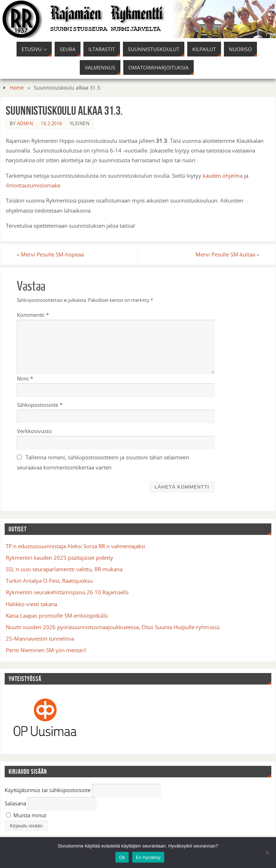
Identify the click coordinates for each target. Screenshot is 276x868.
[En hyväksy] (267, 853)
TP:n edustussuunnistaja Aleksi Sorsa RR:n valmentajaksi (75, 546)
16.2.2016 (51, 123)
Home (17, 88)
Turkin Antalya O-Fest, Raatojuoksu (49, 581)
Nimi (25, 378)
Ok (122, 857)
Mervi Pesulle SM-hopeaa (50, 254)
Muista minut (26, 815)
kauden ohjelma (223, 176)
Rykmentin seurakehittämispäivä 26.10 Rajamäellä (67, 592)
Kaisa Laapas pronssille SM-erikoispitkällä (57, 615)
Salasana (15, 803)
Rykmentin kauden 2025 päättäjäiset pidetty (59, 558)
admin (25, 123)
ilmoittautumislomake (33, 185)
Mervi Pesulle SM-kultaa (227, 254)
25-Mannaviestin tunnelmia (40, 638)
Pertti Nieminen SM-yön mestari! (46, 650)
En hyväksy (148, 857)
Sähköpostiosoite (40, 405)
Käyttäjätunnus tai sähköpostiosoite (48, 790)
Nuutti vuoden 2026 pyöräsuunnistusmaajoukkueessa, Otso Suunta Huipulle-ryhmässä (113, 627)
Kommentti (33, 315)
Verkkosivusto (34, 431)
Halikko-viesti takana (31, 604)
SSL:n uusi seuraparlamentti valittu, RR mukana (64, 569)
